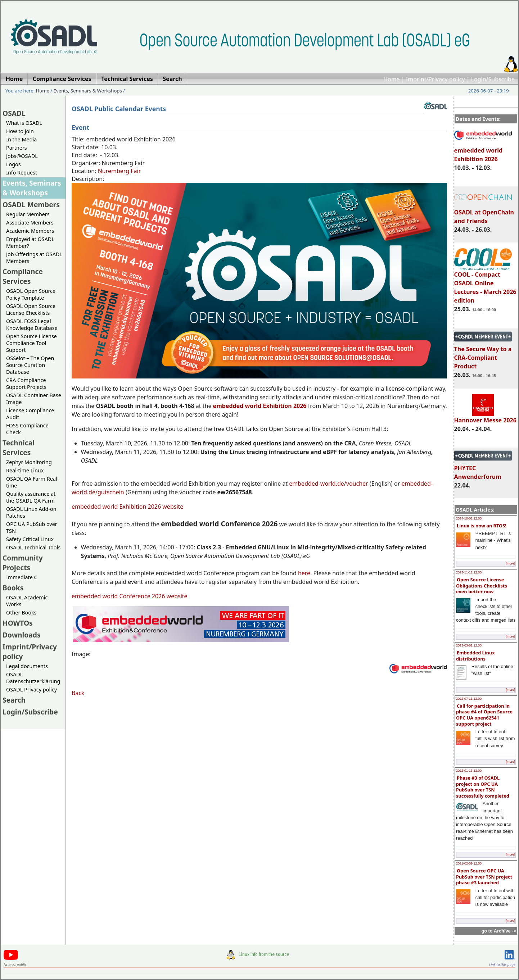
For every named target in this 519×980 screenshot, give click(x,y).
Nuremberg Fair (119, 171)
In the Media (21, 139)
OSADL (14, 113)
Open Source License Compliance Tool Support (31, 343)
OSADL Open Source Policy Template (31, 294)
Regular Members (28, 214)
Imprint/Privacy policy (435, 79)
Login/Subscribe (493, 79)
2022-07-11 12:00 (469, 699)
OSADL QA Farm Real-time (32, 482)
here (304, 573)
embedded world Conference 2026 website (130, 596)
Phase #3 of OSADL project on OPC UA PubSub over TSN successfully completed (483, 787)
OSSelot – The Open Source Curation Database (30, 365)
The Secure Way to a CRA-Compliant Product (483, 354)
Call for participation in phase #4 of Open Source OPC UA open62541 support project (484, 715)
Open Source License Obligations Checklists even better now (482, 586)
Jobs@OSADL (22, 156)
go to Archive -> (499, 931)
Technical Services (19, 448)
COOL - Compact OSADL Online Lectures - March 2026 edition (485, 284)
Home (392, 79)
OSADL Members (31, 205)
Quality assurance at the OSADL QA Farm (31, 497)
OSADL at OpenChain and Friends (484, 213)
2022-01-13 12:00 (469, 771)
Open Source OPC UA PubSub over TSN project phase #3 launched (484, 877)
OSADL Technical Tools (33, 547)
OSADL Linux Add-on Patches (31, 512)
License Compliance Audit (30, 414)
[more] (510, 563)
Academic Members (30, 231)
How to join (20, 131)
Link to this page (502, 965)
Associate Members (30, 223)
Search (14, 700)
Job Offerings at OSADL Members (34, 258)
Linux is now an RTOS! (482, 526)
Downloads (22, 635)
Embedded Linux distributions (475, 656)
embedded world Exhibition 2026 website (127, 507)
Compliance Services (23, 276)
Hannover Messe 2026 (485, 417)
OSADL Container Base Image (34, 399)
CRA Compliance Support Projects (26, 384)
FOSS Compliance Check (27, 429)
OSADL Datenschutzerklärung (33, 678)
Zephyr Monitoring (29, 462)
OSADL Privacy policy (31, 689)
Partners (17, 148)
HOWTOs (18, 623)
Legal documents (27, 666)
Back (78, 693)
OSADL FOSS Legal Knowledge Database (32, 325)
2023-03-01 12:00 (469, 645)
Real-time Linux (25, 470)
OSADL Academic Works (27, 601)
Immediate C (22, 577)
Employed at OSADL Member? (30, 242)
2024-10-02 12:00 (469, 518)
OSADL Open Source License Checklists (31, 309)
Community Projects (23, 563)
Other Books (21, 612)
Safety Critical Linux (30, 539)
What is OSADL (24, 123)
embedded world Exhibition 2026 (483, 151)
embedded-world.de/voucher (328, 484)
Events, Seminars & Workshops (88, 91)
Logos (13, 164)
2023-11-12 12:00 (469, 572)
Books (13, 588)
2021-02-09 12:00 (469, 863)
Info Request (22, 173)
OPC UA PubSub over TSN (32, 527)
